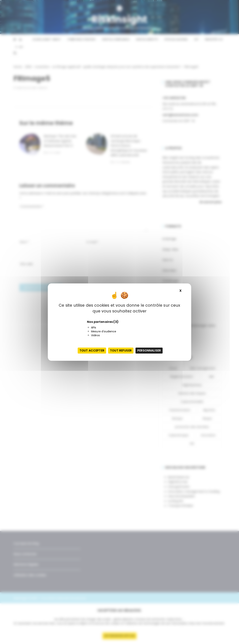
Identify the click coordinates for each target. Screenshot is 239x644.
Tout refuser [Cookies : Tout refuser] (121, 350)
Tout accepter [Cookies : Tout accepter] (92, 350)
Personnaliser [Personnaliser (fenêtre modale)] (149, 350)
